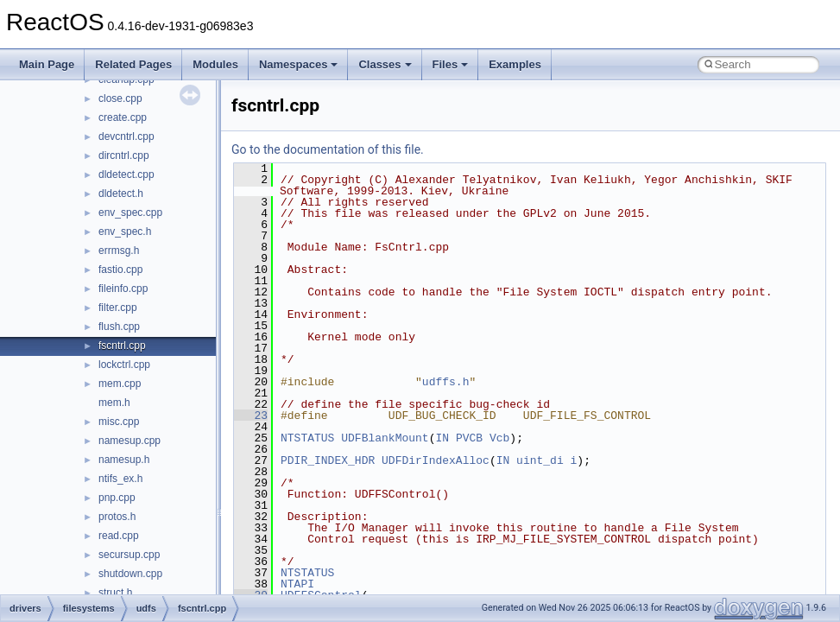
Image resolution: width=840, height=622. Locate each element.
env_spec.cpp (130, 213)
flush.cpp (119, 327)
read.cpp (119, 536)
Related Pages (133, 64)
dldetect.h (121, 194)
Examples (515, 64)
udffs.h (446, 382)
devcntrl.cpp (126, 136)
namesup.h (124, 460)
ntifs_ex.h (120, 479)
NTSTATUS (307, 438)
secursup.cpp (129, 555)
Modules (215, 64)
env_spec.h (125, 232)
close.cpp (120, 98)
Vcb (499, 438)
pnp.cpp (117, 498)
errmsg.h (119, 251)
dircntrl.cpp (124, 155)
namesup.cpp (129, 441)
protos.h (117, 517)
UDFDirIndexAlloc (436, 460)
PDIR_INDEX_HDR (328, 460)
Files (451, 64)
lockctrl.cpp (124, 365)
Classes (385, 64)
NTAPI (297, 584)
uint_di (540, 460)
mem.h (114, 403)
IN (442, 438)
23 (251, 416)
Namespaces (299, 64)
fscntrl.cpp (122, 346)
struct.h (115, 593)
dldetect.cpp (126, 175)
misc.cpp (119, 422)
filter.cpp (118, 308)
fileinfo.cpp (123, 289)
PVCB (469, 438)
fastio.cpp (120, 270)
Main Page (47, 64)
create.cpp (123, 117)
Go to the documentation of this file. (328, 149)
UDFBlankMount (385, 438)
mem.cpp (120, 384)
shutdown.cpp (130, 574)
